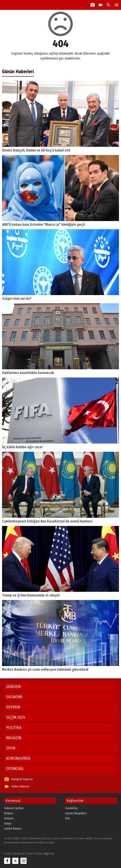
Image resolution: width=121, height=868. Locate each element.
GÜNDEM (13, 687)
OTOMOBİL (15, 769)
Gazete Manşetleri (76, 813)
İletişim (8, 813)
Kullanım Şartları (14, 808)
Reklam (9, 818)
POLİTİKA (14, 728)
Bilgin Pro (49, 854)
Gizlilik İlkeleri (13, 829)
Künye (8, 824)
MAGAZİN (14, 738)
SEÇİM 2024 (16, 717)
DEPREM (13, 707)
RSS (67, 818)
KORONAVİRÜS (18, 758)
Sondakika (71, 808)
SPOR (11, 748)
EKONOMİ (14, 697)
